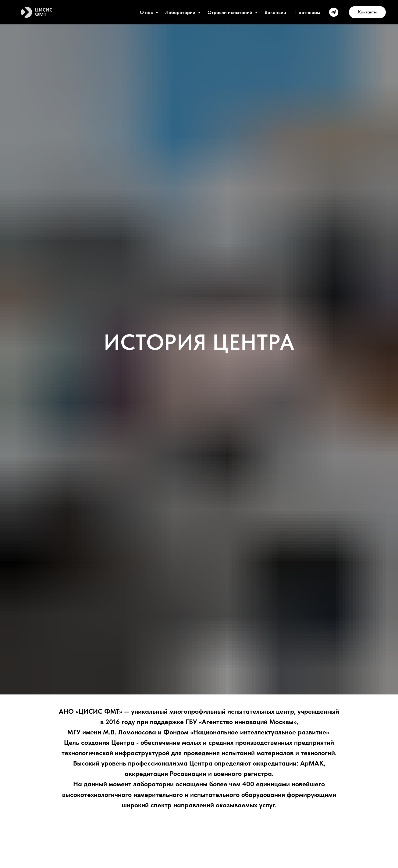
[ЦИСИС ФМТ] (334, 12)
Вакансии (275, 12)
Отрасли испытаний (231, 12)
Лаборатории (181, 12)
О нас (147, 12)
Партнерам (308, 12)
